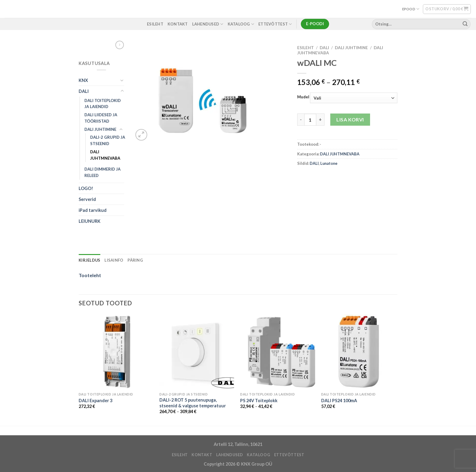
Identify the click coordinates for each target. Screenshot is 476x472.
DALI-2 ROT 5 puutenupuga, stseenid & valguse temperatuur (193, 403)
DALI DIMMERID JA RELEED (102, 172)
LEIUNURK (90, 221)
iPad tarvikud (93, 210)
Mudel (303, 97)
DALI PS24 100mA (339, 401)
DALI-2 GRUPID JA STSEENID (108, 140)
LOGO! (86, 188)
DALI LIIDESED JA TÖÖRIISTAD (101, 118)
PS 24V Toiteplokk (259, 401)
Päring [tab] (135, 260)
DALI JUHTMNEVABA (105, 155)
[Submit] (465, 24)
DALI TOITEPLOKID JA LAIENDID (103, 104)
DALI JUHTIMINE (100, 129)
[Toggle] (122, 80)
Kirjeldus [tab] (89, 260)
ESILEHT (155, 24)
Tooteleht (90, 275)
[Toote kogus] (310, 120)
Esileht (306, 48)
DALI (84, 91)
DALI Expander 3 (95, 401)
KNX (83, 80)
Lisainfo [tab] (114, 260)
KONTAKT (178, 24)
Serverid (87, 199)
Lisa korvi (350, 119)
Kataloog (241, 24)
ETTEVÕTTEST (275, 24)
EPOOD (411, 9)
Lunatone (329, 163)
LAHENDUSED (208, 24)
